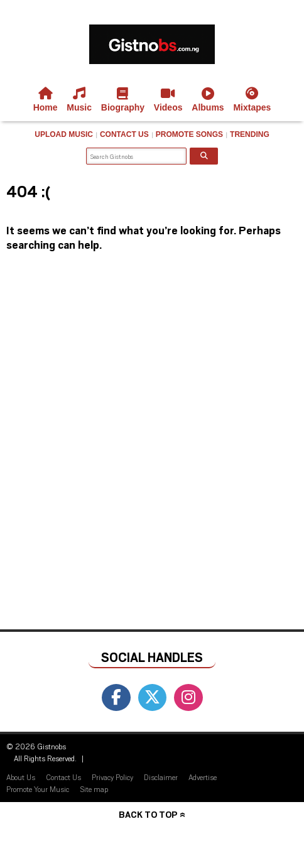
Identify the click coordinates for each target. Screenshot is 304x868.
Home (46, 100)
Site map (94, 789)
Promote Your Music (38, 789)
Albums (208, 100)
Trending (250, 134)
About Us (21, 777)
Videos (168, 100)
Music (79, 100)
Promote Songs (189, 134)
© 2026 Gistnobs (36, 746)
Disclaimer (161, 777)
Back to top (148, 814)
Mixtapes (252, 100)
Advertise (203, 777)
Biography (123, 100)
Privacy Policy (112, 777)
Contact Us (124, 134)
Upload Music (64, 134)
